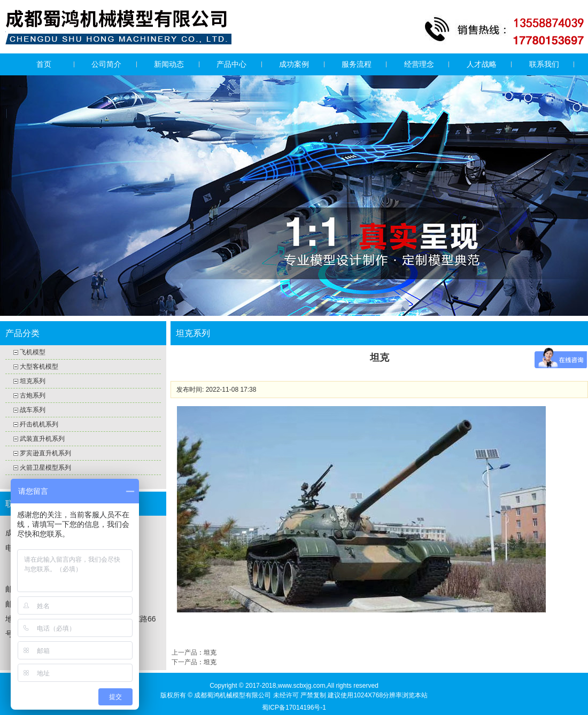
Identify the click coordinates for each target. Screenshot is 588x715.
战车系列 (33, 410)
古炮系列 (33, 395)
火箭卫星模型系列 (45, 468)
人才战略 (482, 64)
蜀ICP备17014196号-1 (294, 708)
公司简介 (106, 64)
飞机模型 (33, 352)
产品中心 (231, 64)
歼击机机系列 (39, 424)
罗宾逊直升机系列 (45, 453)
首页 (44, 64)
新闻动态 (169, 64)
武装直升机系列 (42, 439)
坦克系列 (33, 381)
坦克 (210, 652)
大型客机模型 (39, 367)
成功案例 (294, 64)
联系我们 (544, 64)
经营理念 (419, 64)
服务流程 (357, 64)
